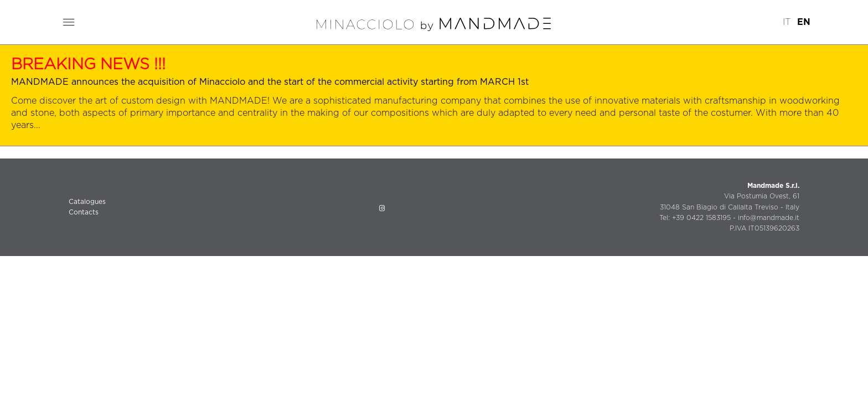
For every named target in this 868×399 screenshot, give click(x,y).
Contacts (84, 212)
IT (787, 22)
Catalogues (87, 202)
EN (804, 22)
